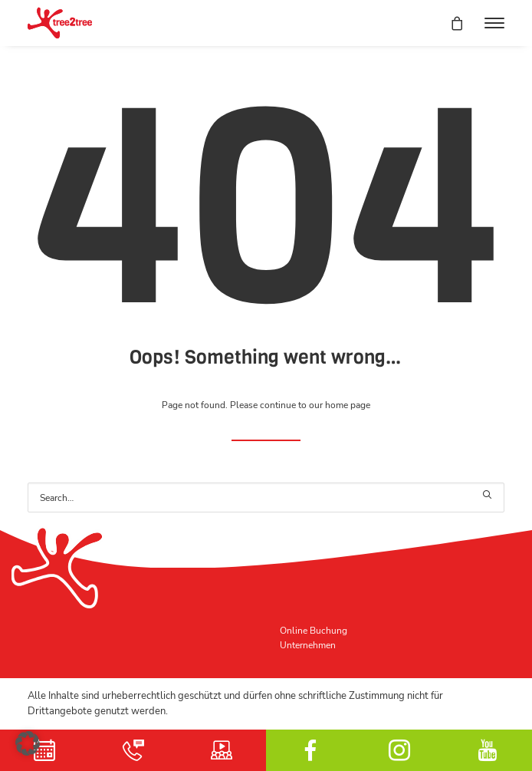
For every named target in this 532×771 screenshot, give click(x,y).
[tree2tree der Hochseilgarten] (60, 23)
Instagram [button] (399, 750)
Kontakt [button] (133, 750)
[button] (494, 23)
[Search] (266, 498)
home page (348, 405)
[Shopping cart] (450, 23)
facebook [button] (310, 750)
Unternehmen (308, 645)
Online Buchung (314, 630)
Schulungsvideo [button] (222, 750)
